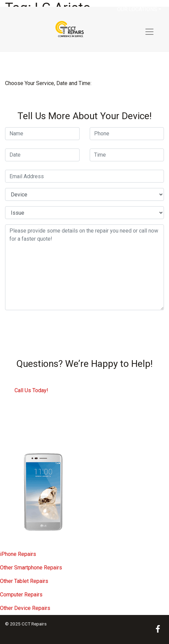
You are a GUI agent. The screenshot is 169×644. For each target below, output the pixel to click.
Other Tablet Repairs (24, 581)
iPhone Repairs (18, 554)
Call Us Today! (31, 390)
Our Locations (137, 9)
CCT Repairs (34, 624)
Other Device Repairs (25, 608)
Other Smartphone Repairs (31, 568)
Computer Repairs (21, 595)
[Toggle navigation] (149, 32)
